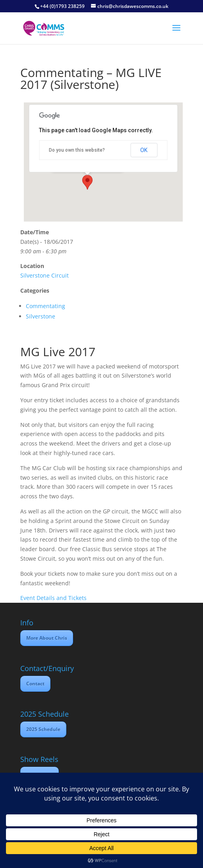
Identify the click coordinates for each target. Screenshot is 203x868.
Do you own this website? (77, 150)
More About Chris (47, 638)
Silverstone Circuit (44, 275)
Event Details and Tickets (53, 598)
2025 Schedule (43, 729)
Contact (35, 684)
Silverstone (41, 316)
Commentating (45, 306)
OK (144, 150)
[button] (87, 182)
